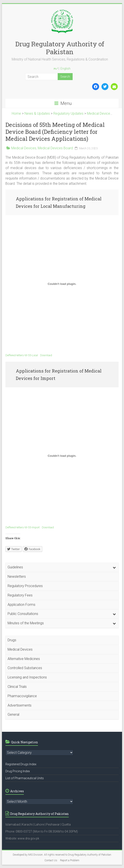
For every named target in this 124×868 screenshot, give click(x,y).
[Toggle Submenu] (114, 567)
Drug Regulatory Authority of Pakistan (60, 48)
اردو (56, 69)
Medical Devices (24, 148)
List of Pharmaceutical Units (25, 778)
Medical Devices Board (55, 148)
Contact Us (51, 860)
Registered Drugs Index (21, 764)
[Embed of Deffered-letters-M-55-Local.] (62, 284)
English (65, 69)
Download (46, 355)
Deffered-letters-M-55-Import (23, 527)
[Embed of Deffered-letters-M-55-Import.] (62, 456)
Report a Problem (70, 860)
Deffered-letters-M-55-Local (22, 355)
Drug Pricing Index (18, 771)
